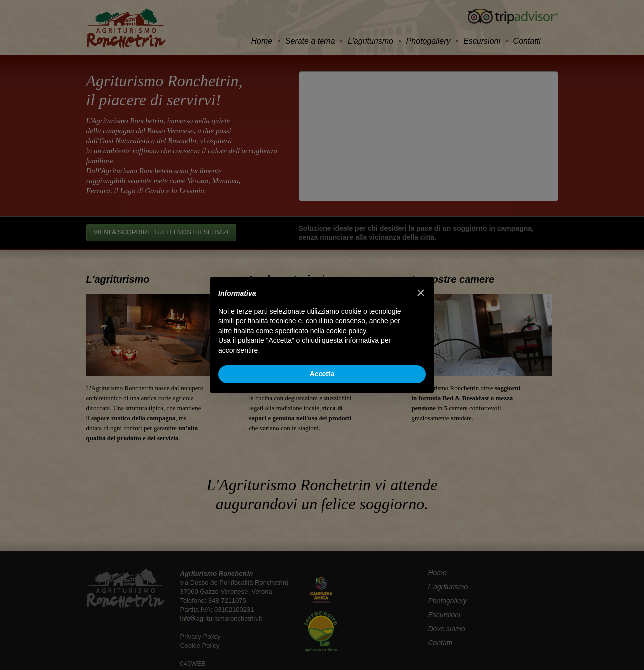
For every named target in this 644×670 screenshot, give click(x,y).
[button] (421, 293)
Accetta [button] (322, 374)
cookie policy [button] (346, 331)
